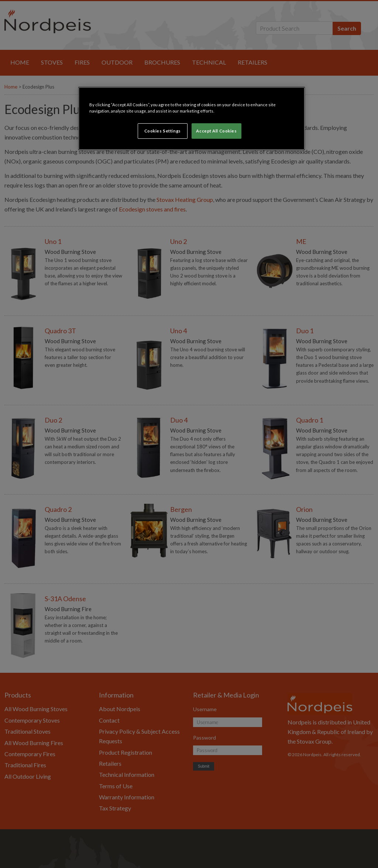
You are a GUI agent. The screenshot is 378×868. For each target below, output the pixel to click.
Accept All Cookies (216, 131)
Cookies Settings (163, 131)
